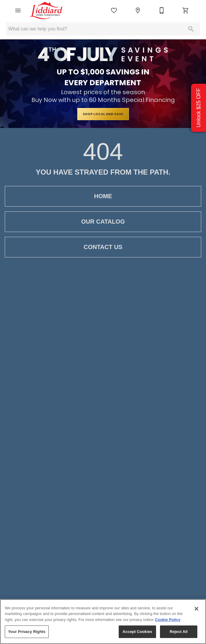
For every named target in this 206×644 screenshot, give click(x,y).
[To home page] (46, 10)
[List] (114, 10)
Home (103, 196)
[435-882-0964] (162, 10)
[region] (103, 622)
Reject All (178, 632)
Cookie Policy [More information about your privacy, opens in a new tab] (168, 620)
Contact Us (103, 247)
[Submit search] (191, 29)
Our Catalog (103, 222)
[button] (18, 10)
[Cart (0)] (186, 10)
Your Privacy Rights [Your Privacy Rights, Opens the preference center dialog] (27, 632)
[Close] (196, 609)
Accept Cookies (137, 632)
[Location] (138, 10)
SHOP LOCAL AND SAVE (103, 114)
